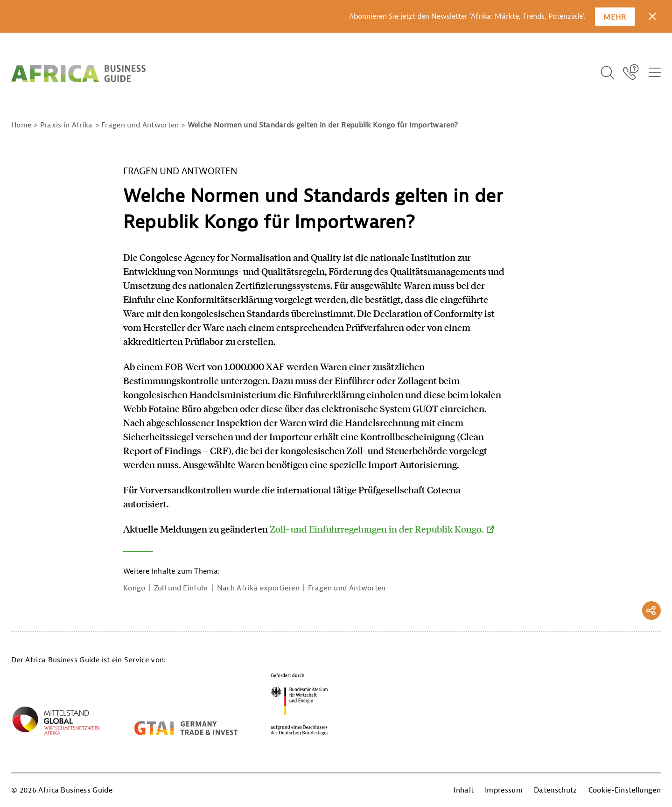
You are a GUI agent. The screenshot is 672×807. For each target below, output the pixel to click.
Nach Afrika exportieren (258, 588)
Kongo (134, 588)
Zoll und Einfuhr (181, 588)
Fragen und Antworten (347, 588)
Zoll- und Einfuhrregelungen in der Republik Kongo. (376, 529)
